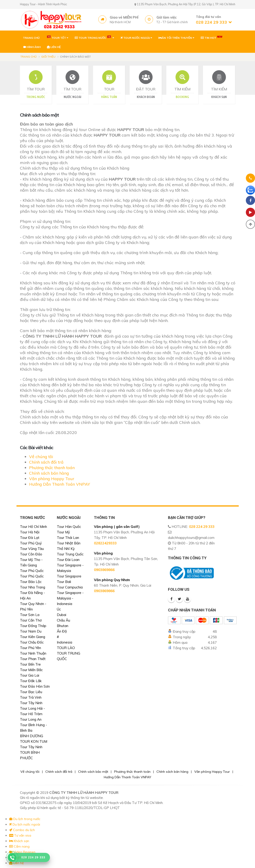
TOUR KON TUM (34, 741)
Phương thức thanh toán (52, 468)
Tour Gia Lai (30, 675)
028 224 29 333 (202, 527)
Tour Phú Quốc (32, 571)
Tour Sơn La (30, 615)
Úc (59, 609)
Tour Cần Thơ (31, 620)
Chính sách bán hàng (49, 473)
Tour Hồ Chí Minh (33, 527)
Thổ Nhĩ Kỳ (66, 549)
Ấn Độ (62, 631)
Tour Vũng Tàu (32, 549)
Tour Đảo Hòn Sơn (35, 686)
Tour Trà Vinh (31, 697)
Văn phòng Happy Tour (52, 479)
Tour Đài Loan (68, 560)
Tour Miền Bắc (31, 670)
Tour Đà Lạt (30, 538)
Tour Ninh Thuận (33, 653)
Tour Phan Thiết (33, 659)
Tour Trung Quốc (70, 554)
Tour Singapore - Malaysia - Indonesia (70, 598)
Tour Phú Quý (31, 543)
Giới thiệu (48, 57)
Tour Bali (64, 582)
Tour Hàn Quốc (69, 527)
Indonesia (64, 642)
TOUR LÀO (66, 648)
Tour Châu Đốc (32, 642)
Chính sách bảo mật (93, 772)
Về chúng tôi (41, 457)
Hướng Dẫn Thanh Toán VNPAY (60, 484)
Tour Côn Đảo (31, 554)
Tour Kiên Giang (33, 637)
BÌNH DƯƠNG (32, 736)
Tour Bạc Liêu (31, 692)
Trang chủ (29, 57)
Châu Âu (63, 620)
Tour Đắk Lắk (31, 681)
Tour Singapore (69, 576)
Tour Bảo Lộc (31, 582)
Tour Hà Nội (30, 532)
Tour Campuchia (70, 587)
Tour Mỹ (63, 532)
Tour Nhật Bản (69, 543)
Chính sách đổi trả (46, 462)
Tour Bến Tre (30, 664)
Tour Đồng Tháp (33, 626)
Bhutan (63, 626)
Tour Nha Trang (33, 587)
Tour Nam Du (31, 631)
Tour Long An (31, 719)
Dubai (62, 615)
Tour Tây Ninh (31, 703)
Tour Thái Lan (68, 538)
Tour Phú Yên (30, 648)
